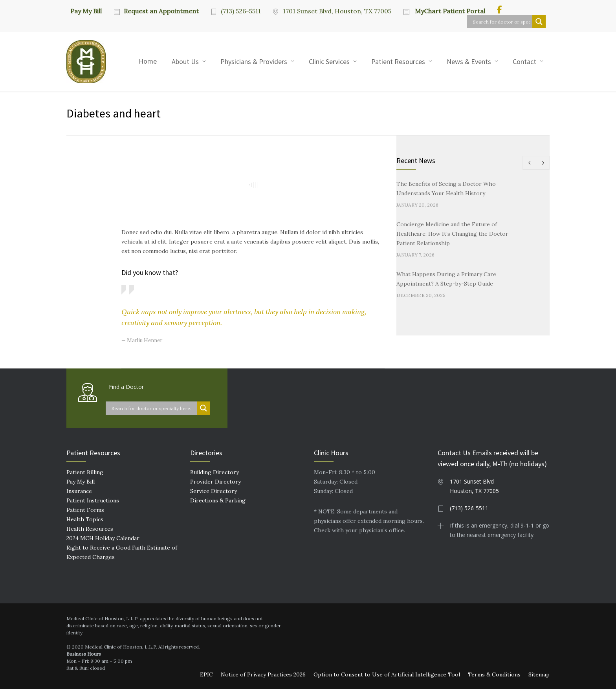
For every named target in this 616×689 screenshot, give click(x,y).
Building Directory (214, 472)
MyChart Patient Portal (449, 11)
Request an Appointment (161, 11)
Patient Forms (85, 510)
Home (148, 61)
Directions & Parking (218, 500)
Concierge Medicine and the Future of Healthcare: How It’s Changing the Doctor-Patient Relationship (454, 234)
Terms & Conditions (494, 674)
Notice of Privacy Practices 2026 (263, 674)
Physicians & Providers (254, 61)
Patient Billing (85, 472)
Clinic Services (329, 61)
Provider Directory (215, 482)
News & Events (469, 61)
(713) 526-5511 (241, 11)
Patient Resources (398, 61)
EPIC (206, 674)
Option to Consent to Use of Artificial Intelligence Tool (387, 674)
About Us (185, 61)
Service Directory (214, 491)
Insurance (79, 491)
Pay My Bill (86, 11)
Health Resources (90, 529)
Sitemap (539, 674)
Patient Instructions (93, 500)
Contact (524, 61)
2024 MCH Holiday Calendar (103, 538)
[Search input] (502, 22)
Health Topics (85, 519)
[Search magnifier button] (539, 22)
